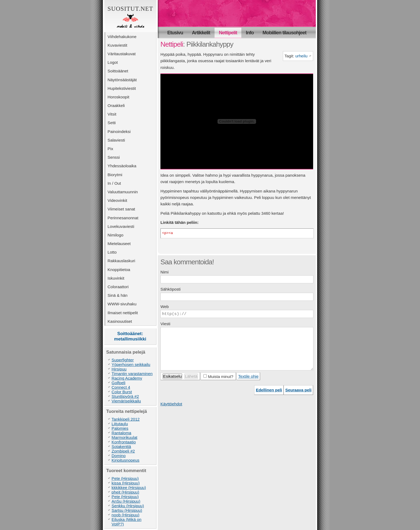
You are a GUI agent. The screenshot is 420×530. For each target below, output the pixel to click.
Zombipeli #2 (123, 451)
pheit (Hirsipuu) (125, 492)
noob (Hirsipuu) (126, 515)
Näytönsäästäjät (122, 80)
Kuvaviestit (117, 45)
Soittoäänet (118, 71)
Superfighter (123, 360)
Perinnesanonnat (123, 218)
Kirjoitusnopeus (126, 460)
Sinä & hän (118, 295)
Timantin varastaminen (132, 374)
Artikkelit (201, 33)
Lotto (112, 252)
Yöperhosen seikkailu (131, 364)
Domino (119, 456)
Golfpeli (119, 383)
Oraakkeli (116, 105)
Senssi (114, 157)
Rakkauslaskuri (121, 261)
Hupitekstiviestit (122, 88)
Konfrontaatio (124, 442)
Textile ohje (248, 376)
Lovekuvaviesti (121, 226)
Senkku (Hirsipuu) (128, 506)
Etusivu (175, 33)
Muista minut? (221, 377)
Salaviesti (116, 140)
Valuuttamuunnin (123, 192)
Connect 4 (121, 387)
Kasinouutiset (120, 321)
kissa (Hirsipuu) (126, 483)
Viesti (165, 324)
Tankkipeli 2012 (126, 419)
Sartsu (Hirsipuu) (127, 510)
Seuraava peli (298, 390)
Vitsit (112, 114)
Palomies (120, 428)
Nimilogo (116, 235)
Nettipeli (172, 44)
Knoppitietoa (119, 270)
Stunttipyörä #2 (125, 396)
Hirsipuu (119, 369)
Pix (110, 149)
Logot (113, 62)
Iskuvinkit (116, 278)
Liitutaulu (120, 424)
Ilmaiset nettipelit (123, 313)
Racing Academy (127, 378)
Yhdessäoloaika (122, 166)
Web (165, 307)
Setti (112, 123)
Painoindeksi (119, 131)
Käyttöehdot (171, 404)
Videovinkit (117, 200)
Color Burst (122, 392)
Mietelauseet (119, 244)
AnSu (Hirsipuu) (126, 501)
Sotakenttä (121, 446)
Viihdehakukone (122, 37)
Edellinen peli (269, 390)
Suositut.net (130, 17)
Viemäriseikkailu (126, 401)
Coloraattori (118, 287)
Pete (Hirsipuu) (125, 478)
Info (250, 33)
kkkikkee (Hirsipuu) (129, 488)
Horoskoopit (119, 97)
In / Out (114, 183)
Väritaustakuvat (122, 54)
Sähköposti (170, 289)
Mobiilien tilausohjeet (284, 33)
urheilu (301, 56)
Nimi (164, 272)
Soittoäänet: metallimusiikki (130, 336)
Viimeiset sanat (121, 209)
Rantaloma (121, 433)
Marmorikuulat (125, 437)
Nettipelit (228, 33)
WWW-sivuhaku (122, 304)
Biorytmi (115, 175)
